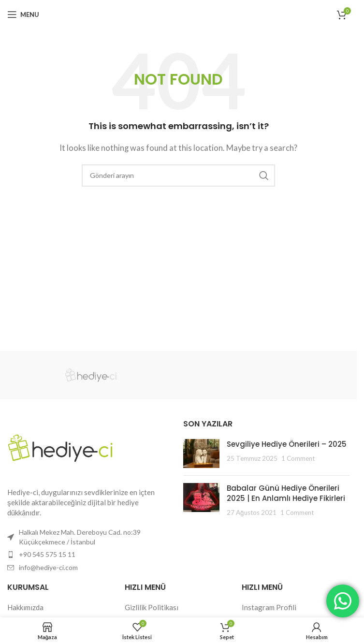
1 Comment (298, 458)
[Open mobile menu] (23, 15)
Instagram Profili (269, 607)
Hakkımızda (25, 607)
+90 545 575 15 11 (47, 554)
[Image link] (60, 447)
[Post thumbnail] (201, 454)
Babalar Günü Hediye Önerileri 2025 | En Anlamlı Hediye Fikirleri (286, 493)
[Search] (178, 176)
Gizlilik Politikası (152, 607)
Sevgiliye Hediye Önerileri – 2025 (287, 444)
